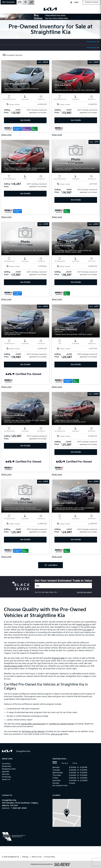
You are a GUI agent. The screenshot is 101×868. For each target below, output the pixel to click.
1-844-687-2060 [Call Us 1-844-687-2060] (19, 808)
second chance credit (13, 666)
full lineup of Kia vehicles (33, 731)
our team (88, 630)
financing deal (58, 658)
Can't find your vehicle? (84, 592)
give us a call (57, 734)
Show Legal (6, 135)
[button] (9, 2)
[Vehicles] (63, 586)
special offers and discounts (33, 724)
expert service (83, 624)
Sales (55, 763)
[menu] (5, 9)
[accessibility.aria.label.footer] (62, 864)
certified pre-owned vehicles (62, 724)
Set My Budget (91, 48)
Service (65, 763)
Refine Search (92, 42)
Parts (75, 763)
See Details (25, 120)
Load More (51, 565)
